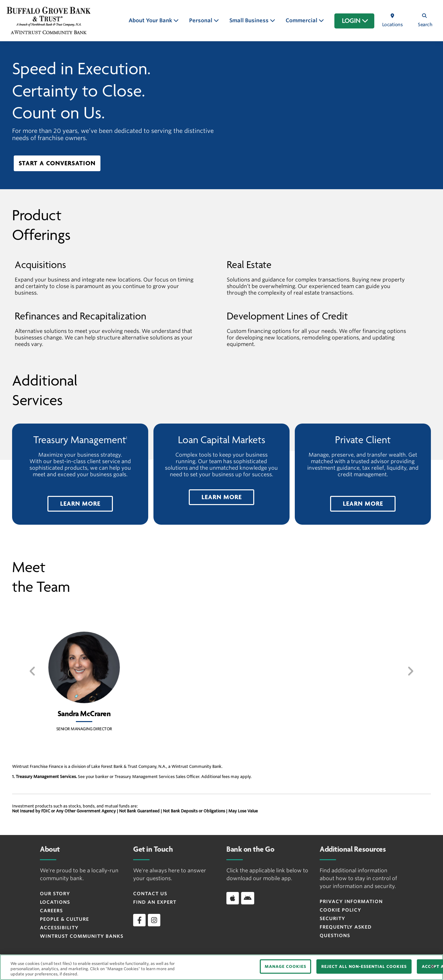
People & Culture (64, 919)
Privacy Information (351, 901)
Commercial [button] (302, 20)
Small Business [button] (250, 20)
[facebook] (139, 920)
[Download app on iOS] (233, 898)
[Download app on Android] (248, 898)
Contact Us (150, 894)
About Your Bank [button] (151, 20)
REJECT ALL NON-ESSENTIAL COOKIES (364, 966)
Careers (51, 911)
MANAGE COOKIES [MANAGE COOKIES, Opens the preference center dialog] (285, 966)
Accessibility (59, 928)
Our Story (55, 894)
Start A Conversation (57, 163)
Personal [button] (201, 20)
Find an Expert (155, 902)
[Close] (433, 967)
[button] (80, 504)
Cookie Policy (340, 910)
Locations (55, 902)
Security (332, 918)
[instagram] (154, 920)
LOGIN (355, 21)
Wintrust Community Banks (82, 936)
